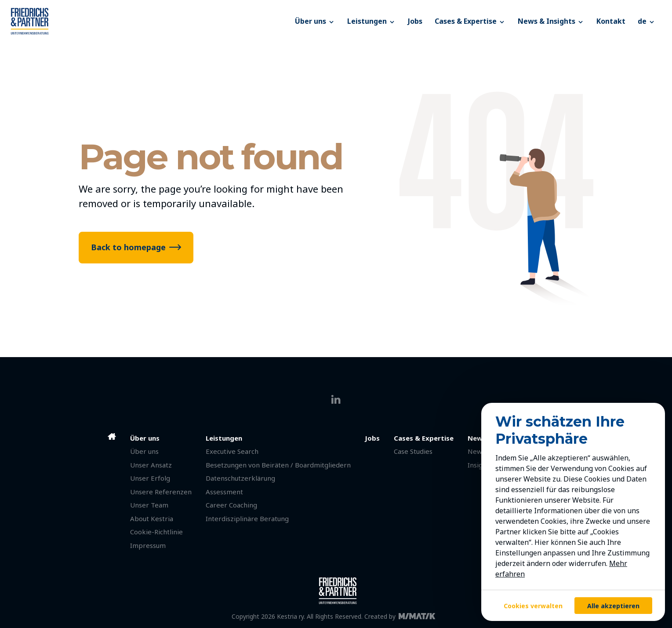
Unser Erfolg (150, 478)
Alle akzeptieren (613, 606)
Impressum (148, 545)
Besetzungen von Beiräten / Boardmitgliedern (278, 465)
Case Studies (413, 451)
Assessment (224, 492)
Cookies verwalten (533, 606)
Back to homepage (128, 247)
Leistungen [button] (371, 21)
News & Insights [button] (551, 21)
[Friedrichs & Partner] (150, 21)
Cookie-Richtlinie (156, 532)
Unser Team (149, 505)
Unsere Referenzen (161, 492)
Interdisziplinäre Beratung (247, 518)
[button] (647, 21)
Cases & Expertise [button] (470, 21)
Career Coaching (231, 505)
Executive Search (232, 451)
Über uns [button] (315, 21)
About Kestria (152, 518)
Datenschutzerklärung (240, 478)
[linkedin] (336, 400)
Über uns (144, 451)
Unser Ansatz (151, 465)
